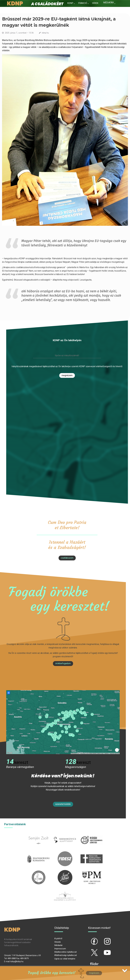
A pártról (58, 938)
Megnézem (67, 375)
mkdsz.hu (91, 853)
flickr (91, 961)
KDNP (70, 3)
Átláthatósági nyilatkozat (66, 955)
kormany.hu (39, 853)
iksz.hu (91, 834)
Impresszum (60, 949)
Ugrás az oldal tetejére (65, 959)
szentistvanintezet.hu (65, 872)
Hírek (95, 3)
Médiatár (58, 945)
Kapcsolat (109, 8)
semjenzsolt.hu (38, 834)
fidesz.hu (65, 853)
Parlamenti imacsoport (65, 890)
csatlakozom (67, 558)
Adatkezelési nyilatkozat (65, 952)
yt (103, 950)
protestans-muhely (92, 872)
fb (90, 939)
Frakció (83, 3)
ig (102, 939)
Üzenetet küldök (63, 804)
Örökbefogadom (63, 663)
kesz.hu (38, 872)
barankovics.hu (65, 834)
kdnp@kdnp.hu (17, 961)
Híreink (57, 942)
